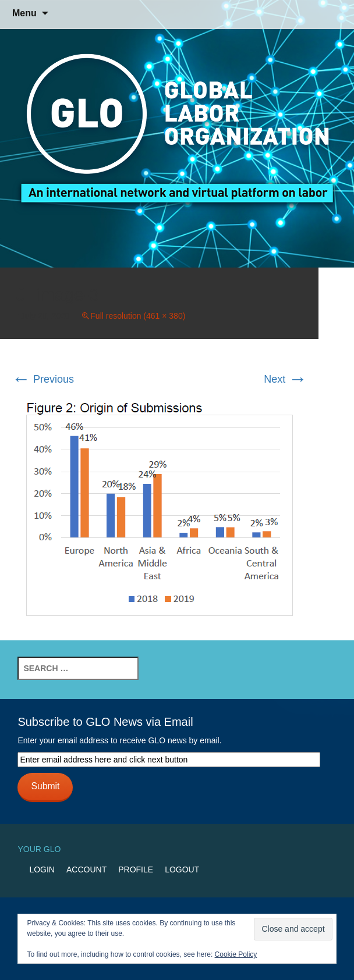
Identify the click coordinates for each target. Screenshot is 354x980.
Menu (24, 13)
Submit (45, 786)
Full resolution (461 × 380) (138, 316)
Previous (43, 379)
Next (285, 379)
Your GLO (39, 849)
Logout (182, 869)
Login (42, 869)
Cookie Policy (236, 954)
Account (86, 869)
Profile (136, 869)
